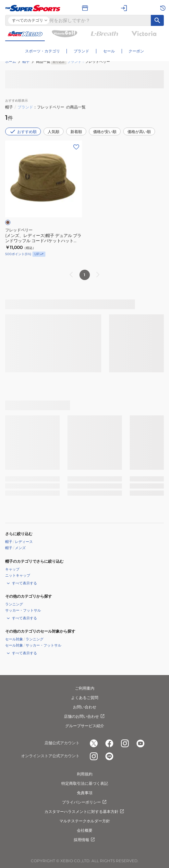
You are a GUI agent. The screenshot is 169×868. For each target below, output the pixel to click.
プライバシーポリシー (85, 802)
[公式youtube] (140, 743)
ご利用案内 (85, 688)
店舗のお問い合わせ (85, 716)
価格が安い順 (105, 132)
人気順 (54, 132)
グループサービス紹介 (85, 726)
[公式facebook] (109, 743)
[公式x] (94, 743)
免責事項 (85, 793)
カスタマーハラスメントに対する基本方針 (85, 812)
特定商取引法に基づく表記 (85, 783)
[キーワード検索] (157, 20)
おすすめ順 (23, 131)
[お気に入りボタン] (76, 147)
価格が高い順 (139, 132)
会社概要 (85, 830)
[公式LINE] (109, 756)
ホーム (11, 62)
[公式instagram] (125, 743)
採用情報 (85, 840)
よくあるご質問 (85, 698)
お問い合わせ (85, 707)
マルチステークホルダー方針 (85, 821)
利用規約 (85, 774)
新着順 (76, 132)
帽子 (26, 62)
